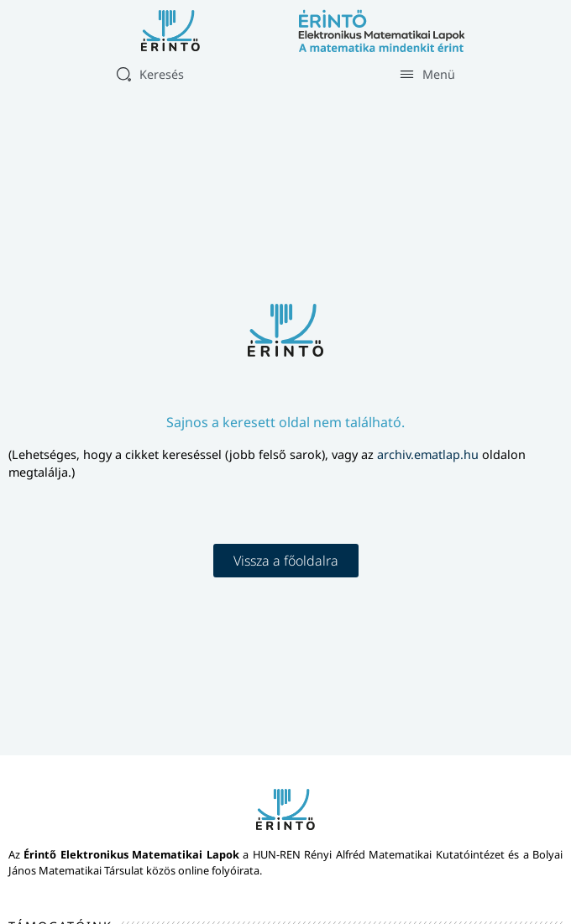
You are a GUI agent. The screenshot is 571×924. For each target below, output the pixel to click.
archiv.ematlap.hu (430, 454)
